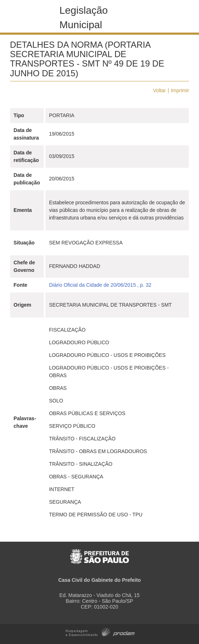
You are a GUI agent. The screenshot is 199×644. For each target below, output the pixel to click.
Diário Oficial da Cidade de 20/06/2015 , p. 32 (100, 285)
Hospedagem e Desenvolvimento (100, 632)
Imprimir (180, 90)
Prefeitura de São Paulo (99, 553)
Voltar (159, 90)
